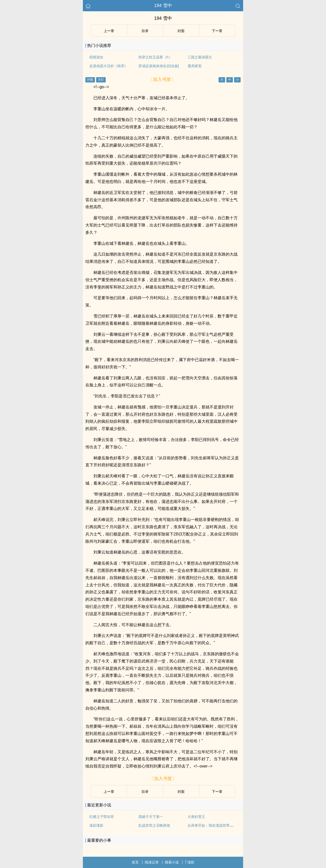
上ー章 (109, 31)
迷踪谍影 (96, 825)
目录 (145, 31)
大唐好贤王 (196, 817)
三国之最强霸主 (200, 57)
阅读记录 (152, 862)
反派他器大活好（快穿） (109, 66)
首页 (135, 862)
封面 (181, 31)
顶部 (190, 862)
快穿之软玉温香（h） (155, 57)
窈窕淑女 (96, 57)
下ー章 (217, 31)
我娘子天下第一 (151, 817)
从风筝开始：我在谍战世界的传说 (214, 825)
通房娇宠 (195, 66)
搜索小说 (172, 862)
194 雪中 (163, 6)
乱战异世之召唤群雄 (154, 825)
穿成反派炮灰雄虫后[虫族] (159, 66)
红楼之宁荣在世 (102, 817)
